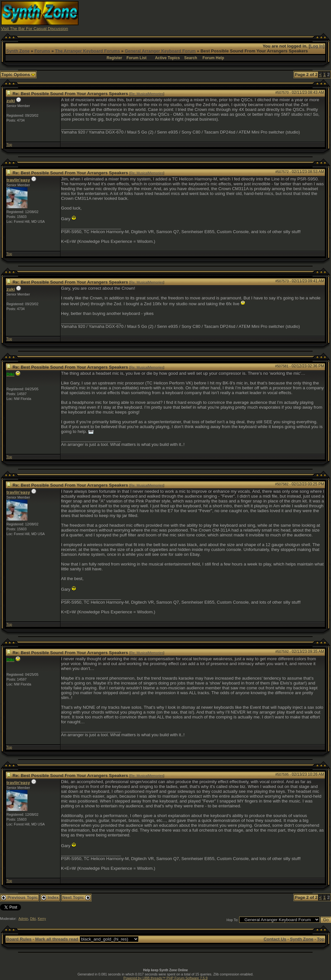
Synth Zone (18, 51)
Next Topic (76, 897)
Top (9, 145)
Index (50, 897)
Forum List (136, 58)
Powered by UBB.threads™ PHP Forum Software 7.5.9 (165, 978)
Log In (317, 46)
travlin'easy (18, 180)
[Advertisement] (212, 16)
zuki (11, 101)
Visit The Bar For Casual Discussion (35, 29)
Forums (42, 51)
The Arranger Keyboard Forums (87, 51)
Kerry (42, 919)
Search (191, 58)
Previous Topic (20, 897)
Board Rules (19, 939)
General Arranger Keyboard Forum (160, 51)
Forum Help (214, 58)
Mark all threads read (57, 939)
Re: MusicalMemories (147, 94)
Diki (33, 919)
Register (114, 58)
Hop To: (233, 920)
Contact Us (275, 939)
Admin (23, 919)
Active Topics (167, 58)
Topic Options (18, 75)
